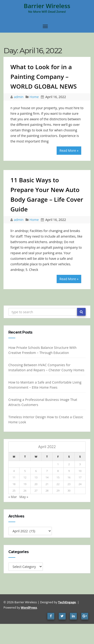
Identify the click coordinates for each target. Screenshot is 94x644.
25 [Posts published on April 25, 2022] (13, 491)
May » (23, 497)
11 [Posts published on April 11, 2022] (13, 477)
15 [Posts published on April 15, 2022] (57, 477)
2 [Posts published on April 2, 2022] (68, 464)
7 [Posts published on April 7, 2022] (46, 471)
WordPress (29, 607)
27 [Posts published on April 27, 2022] (35, 491)
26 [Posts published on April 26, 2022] (24, 491)
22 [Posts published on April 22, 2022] (57, 484)
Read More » (69, 150)
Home (34, 97)
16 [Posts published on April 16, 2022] (68, 477)
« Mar (12, 497)
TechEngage (67, 602)
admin (19, 97)
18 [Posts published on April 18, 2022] (13, 484)
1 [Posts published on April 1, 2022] (57, 464)
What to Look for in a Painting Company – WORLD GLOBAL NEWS (44, 77)
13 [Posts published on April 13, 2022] (35, 477)
